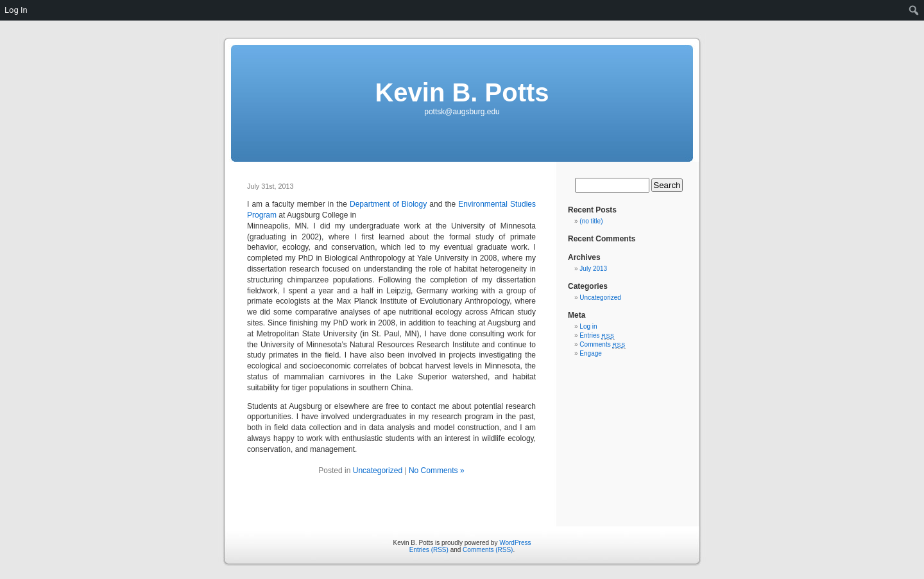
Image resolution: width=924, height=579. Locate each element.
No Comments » (437, 471)
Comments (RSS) (488, 550)
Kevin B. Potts (462, 92)
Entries (597, 335)
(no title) (591, 221)
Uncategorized (378, 471)
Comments (603, 344)
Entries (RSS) (429, 550)
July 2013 (593, 269)
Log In (16, 10)
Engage (590, 353)
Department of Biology (388, 204)
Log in (588, 326)
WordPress (515, 543)
